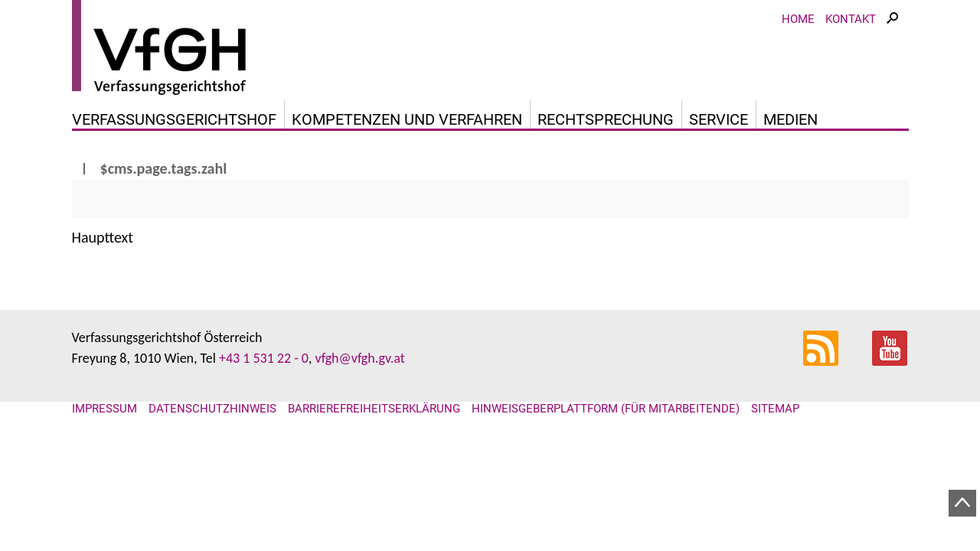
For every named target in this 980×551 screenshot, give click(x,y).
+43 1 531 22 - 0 (264, 358)
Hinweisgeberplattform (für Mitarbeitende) (606, 409)
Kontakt (851, 19)
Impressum (105, 409)
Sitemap (775, 409)
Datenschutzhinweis (212, 409)
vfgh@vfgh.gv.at (359, 358)
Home (798, 19)
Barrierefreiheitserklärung (374, 409)
